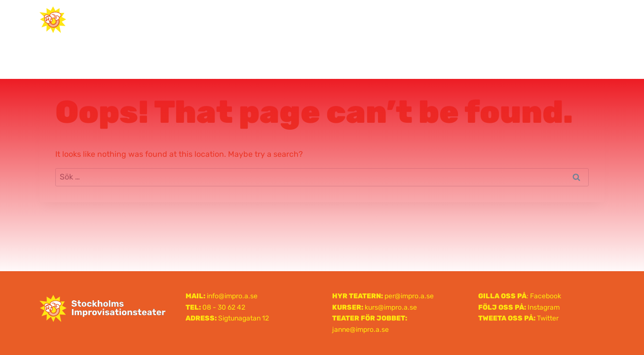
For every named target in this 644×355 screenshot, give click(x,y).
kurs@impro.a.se (391, 307)
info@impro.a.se (232, 296)
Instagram (544, 307)
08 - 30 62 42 (224, 307)
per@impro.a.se (409, 296)
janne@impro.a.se (360, 330)
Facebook (546, 296)
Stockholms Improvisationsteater (322, 19)
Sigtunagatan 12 (244, 318)
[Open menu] (593, 19)
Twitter (548, 318)
